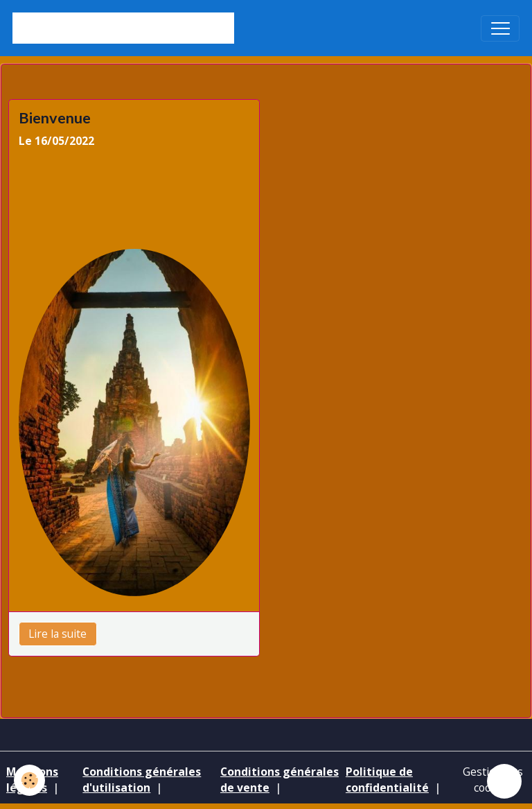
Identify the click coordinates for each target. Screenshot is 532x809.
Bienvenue (55, 118)
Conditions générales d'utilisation (142, 780)
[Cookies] (29, 780)
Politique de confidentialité (387, 780)
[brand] (123, 28)
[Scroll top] (504, 781)
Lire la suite (57, 634)
